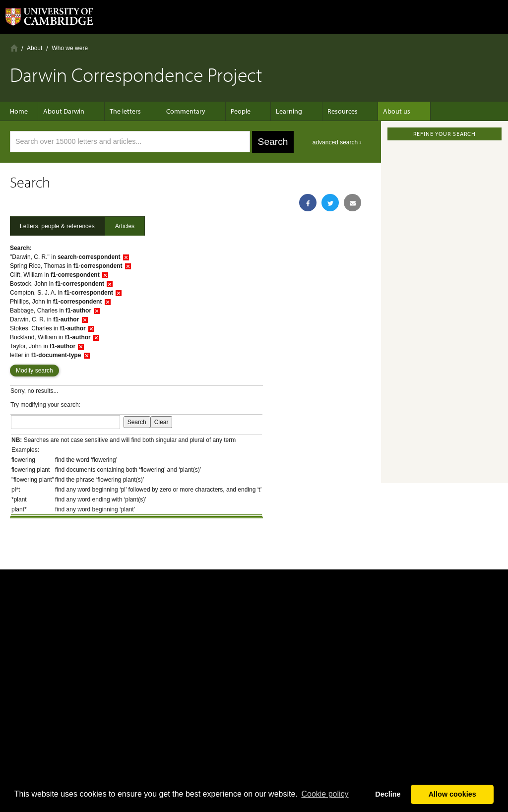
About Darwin (69, 111)
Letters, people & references (57, 226)
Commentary (181, 111)
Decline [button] (388, 794)
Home (14, 48)
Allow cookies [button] (452, 794)
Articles (125, 226)
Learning (274, 111)
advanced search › (337, 142)
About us (372, 111)
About (34, 48)
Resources (323, 111)
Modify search (34, 371)
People (231, 111)
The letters (125, 111)
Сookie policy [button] (325, 794)
